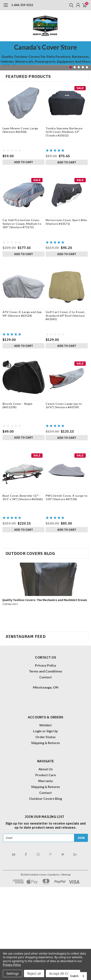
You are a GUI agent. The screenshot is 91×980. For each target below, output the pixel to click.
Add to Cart (24, 162)
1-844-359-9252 (22, 5)
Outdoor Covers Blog (45, 798)
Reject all (34, 973)
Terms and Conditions (45, 671)
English (74, 976)
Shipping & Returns (45, 743)
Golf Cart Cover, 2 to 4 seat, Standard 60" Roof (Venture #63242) (65, 315)
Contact (45, 677)
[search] (70, 5)
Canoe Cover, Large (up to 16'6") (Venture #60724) (64, 405)
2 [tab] (75, 67)
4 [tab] (83, 67)
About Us (46, 769)
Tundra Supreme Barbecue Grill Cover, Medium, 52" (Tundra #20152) (64, 132)
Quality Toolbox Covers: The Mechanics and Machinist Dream (45, 600)
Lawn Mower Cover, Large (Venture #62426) (20, 130)
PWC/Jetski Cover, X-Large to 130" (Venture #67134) (67, 497)
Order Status (45, 737)
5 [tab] (87, 67)
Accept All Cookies (63, 973)
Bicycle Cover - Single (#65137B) (17, 405)
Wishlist (45, 725)
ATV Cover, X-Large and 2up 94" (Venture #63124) (22, 314)
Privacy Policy (46, 665)
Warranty (45, 781)
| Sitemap (66, 875)
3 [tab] (79, 67)
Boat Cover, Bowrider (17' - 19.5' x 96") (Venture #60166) (23, 497)
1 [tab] (71, 67)
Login (37, 731)
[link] (24, 699)
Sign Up (52, 731)
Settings (13, 973)
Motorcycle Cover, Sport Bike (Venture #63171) (66, 222)
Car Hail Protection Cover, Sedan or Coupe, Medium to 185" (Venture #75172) (22, 224)
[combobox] (78, 976)
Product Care (46, 775)
